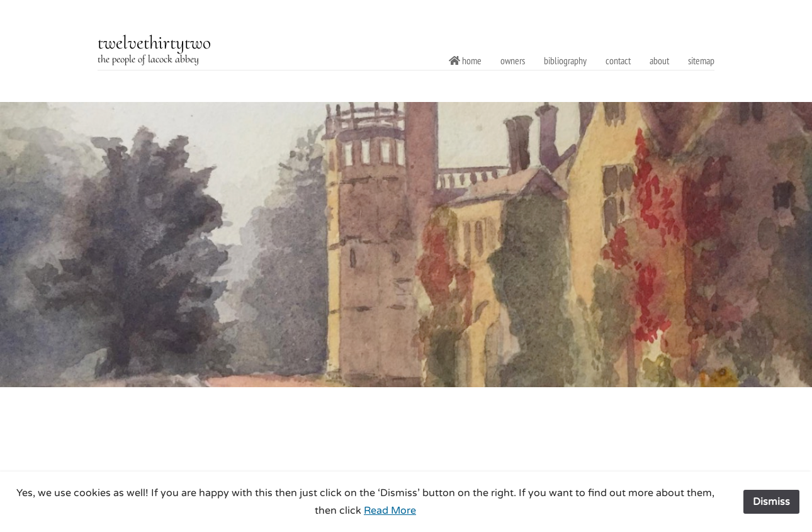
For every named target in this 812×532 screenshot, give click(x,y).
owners (513, 60)
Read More (390, 511)
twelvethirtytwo (154, 42)
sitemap (701, 60)
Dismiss (771, 502)
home (465, 60)
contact (618, 60)
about (659, 60)
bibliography (565, 60)
